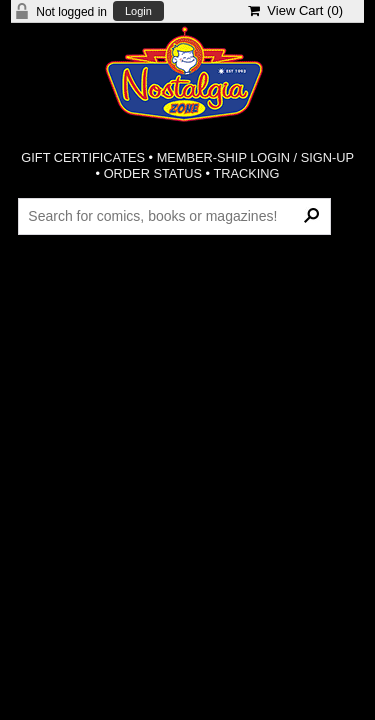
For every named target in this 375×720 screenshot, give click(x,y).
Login (138, 11)
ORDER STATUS (153, 173)
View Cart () (295, 10)
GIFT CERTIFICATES (83, 157)
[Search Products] (174, 216)
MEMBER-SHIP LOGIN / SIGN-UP (255, 157)
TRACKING (246, 173)
